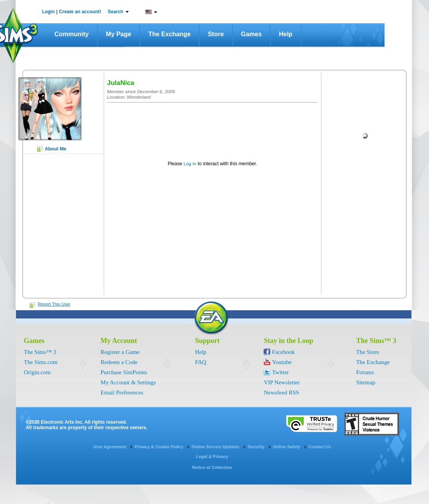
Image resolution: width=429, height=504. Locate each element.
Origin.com (37, 372)
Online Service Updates (216, 447)
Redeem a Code (119, 362)
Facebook (283, 352)
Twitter (280, 372)
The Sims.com (41, 362)
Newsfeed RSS (281, 393)
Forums (365, 372)
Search (115, 12)
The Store (368, 352)
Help (286, 34)
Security (257, 447)
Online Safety (287, 447)
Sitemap (366, 382)
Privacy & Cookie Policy (160, 447)
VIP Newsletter (282, 382)
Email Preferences (122, 393)
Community (72, 34)
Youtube (282, 362)
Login (49, 12)
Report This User (54, 304)
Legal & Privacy (212, 456)
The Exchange (169, 34)
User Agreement (110, 447)
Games (251, 34)
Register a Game (120, 352)
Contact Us (320, 447)
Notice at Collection (212, 467)
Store (216, 34)
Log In (190, 164)
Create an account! (80, 12)
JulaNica (121, 83)
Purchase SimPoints (124, 372)
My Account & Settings (128, 382)
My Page (119, 34)
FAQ (201, 362)
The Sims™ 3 (40, 352)
